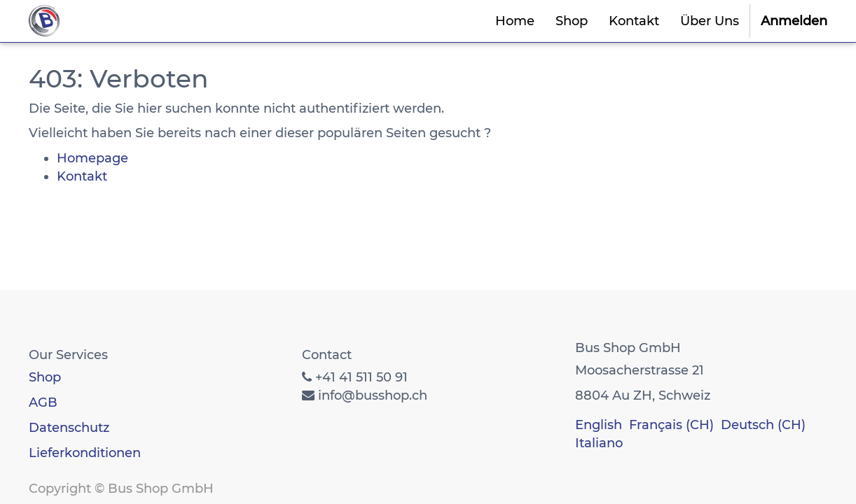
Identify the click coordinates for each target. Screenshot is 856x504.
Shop (45, 377)
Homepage (92, 158)
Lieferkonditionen (85, 453)
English (599, 425)
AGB (43, 402)
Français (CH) (671, 425)
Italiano (599, 443)
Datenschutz (69, 428)
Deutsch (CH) (763, 425)
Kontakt (82, 176)
